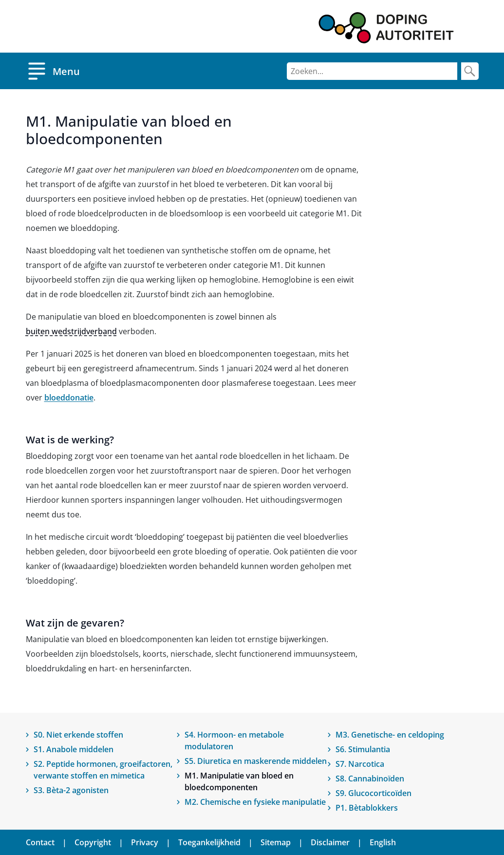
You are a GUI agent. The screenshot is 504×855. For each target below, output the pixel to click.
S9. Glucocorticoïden (373, 793)
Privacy (145, 842)
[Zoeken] (372, 71)
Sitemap (276, 842)
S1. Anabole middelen (74, 749)
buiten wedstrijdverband (71, 331)
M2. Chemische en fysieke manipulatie (255, 802)
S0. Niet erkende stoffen (78, 735)
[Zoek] (470, 71)
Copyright (93, 842)
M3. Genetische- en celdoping (390, 735)
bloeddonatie (69, 398)
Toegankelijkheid (209, 842)
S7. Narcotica (360, 764)
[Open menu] (53, 71)
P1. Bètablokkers (367, 808)
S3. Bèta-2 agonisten (71, 790)
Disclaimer (330, 842)
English (383, 842)
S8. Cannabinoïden (370, 779)
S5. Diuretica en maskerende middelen (256, 761)
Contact (40, 842)
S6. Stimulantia (363, 749)
